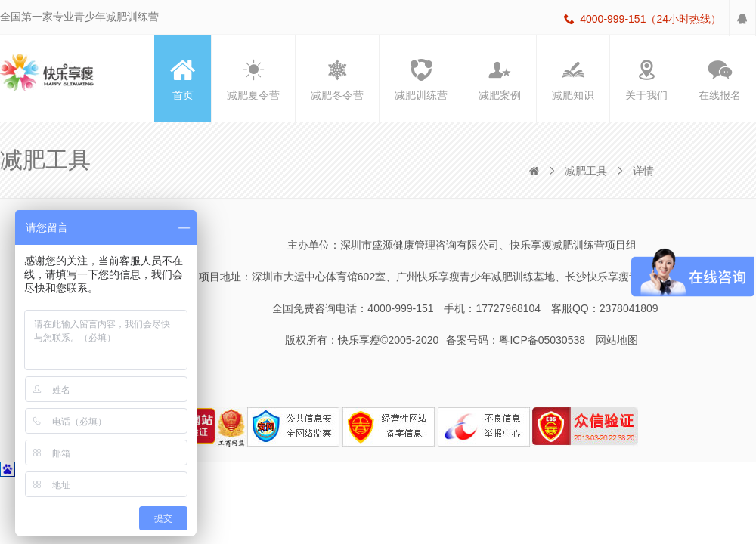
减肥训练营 (421, 79)
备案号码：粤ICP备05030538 (516, 340)
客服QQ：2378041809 (605, 308)
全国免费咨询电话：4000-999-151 (353, 308)
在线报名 (720, 79)
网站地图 (617, 340)
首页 (183, 79)
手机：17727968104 (492, 308)
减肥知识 (573, 79)
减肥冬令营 (337, 79)
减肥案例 (500, 79)
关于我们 (646, 79)
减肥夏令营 (253, 79)
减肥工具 (586, 171)
